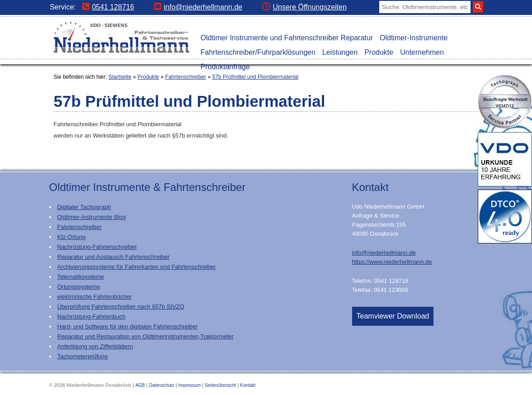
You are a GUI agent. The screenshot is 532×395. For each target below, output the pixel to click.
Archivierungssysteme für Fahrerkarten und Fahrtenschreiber (137, 267)
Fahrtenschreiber (186, 77)
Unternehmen (422, 52)
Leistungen (340, 52)
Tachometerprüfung (83, 356)
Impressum (190, 385)
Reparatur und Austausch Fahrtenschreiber (114, 257)
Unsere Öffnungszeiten (304, 7)
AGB (140, 385)
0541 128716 (108, 7)
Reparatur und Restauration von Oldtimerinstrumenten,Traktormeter (146, 336)
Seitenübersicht (220, 385)
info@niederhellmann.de (198, 7)
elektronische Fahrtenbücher (95, 297)
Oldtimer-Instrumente (414, 38)
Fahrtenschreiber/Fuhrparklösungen (258, 52)
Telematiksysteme (81, 277)
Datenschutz (162, 385)
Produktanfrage (225, 67)
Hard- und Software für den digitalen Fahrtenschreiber (128, 326)
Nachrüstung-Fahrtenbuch (92, 316)
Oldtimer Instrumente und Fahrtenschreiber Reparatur (287, 38)
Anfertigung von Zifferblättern (95, 346)
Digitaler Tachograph (84, 207)
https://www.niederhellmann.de (392, 262)
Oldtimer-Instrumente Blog (92, 217)
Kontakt (248, 385)
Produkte (379, 52)
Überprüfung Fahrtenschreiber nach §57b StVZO (121, 307)
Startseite (120, 77)
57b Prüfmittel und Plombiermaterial (255, 77)
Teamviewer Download (393, 316)
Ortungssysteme (79, 287)
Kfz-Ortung (72, 237)
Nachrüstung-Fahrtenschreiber (97, 247)
